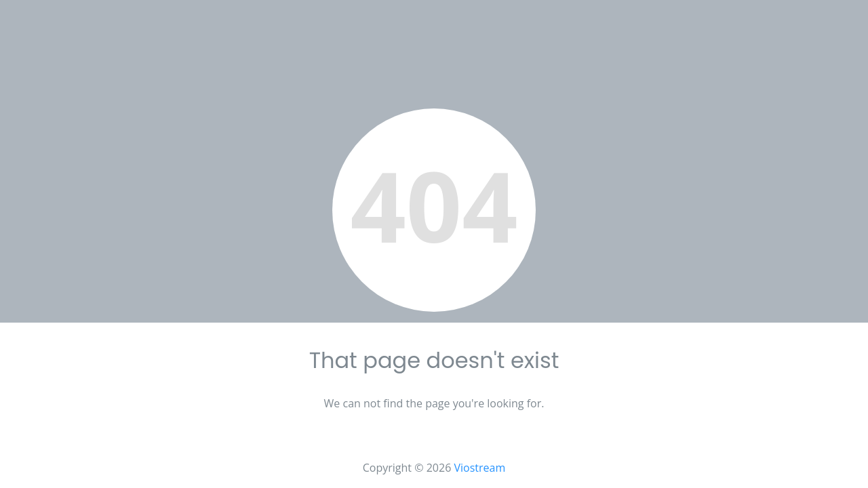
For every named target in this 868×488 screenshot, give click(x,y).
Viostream (479, 468)
